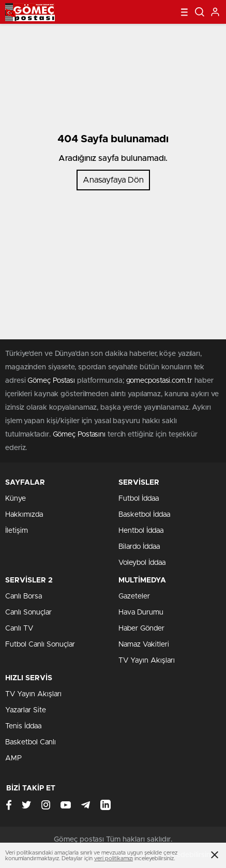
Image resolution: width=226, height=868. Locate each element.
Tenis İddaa (23, 726)
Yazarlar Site (26, 710)
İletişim (17, 531)
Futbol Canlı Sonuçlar (40, 645)
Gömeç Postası (51, 381)
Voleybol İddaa (142, 563)
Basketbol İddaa (144, 515)
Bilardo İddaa (139, 547)
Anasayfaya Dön (113, 180)
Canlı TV (19, 628)
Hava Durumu (141, 612)
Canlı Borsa (24, 596)
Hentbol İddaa (141, 531)
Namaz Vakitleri (144, 645)
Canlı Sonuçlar (28, 612)
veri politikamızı (114, 858)
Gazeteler (134, 596)
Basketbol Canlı (31, 742)
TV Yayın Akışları (147, 661)
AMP (13, 758)
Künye (16, 499)
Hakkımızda (24, 515)
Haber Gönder (141, 628)
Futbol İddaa (139, 499)
